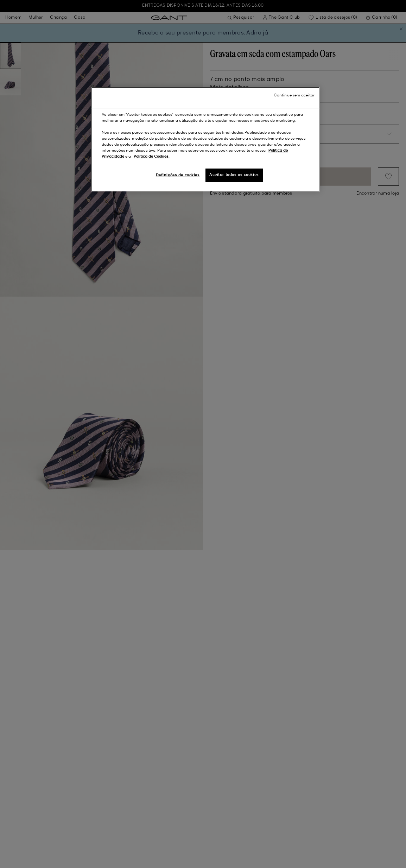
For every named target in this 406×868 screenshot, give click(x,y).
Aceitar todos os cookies (234, 175)
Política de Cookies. (152, 157)
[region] (205, 139)
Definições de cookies (178, 175)
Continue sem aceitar (294, 95)
